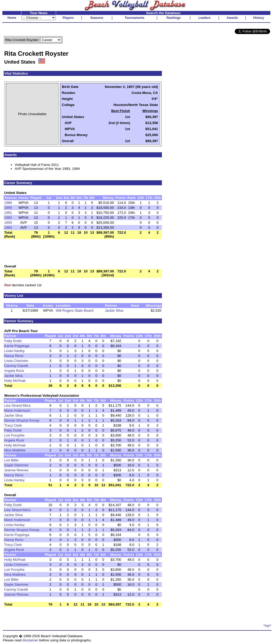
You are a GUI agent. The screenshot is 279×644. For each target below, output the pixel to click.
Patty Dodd (13, 341)
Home (12, 18)
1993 (8, 223)
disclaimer (30, 640)
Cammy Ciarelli (16, 366)
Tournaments (135, 18)
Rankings (174, 18)
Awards (232, 18)
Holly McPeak (15, 381)
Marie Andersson (17, 410)
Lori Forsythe (14, 435)
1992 (8, 218)
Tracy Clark (13, 425)
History (259, 18)
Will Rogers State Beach (75, 310)
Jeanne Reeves (16, 470)
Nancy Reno (14, 356)
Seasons (97, 18)
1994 (8, 228)
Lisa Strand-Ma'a (17, 405)
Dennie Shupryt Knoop (22, 420)
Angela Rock (14, 371)
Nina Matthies (15, 450)
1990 (8, 208)
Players (68, 18)
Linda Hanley (14, 351)
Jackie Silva (114, 310)
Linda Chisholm (16, 361)
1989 (8, 203)
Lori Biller (12, 460)
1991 (8, 213)
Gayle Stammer (16, 465)
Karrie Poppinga (17, 346)
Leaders (204, 18)
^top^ (267, 626)
